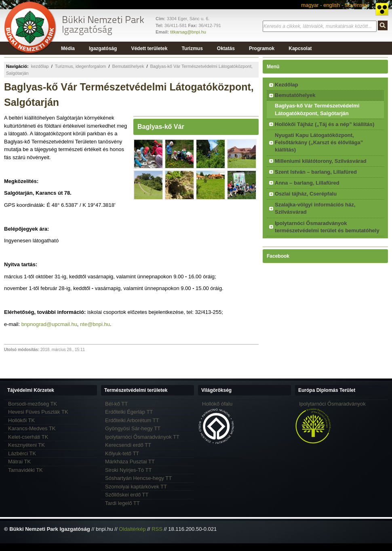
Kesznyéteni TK (26, 445)
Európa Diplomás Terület (327, 390)
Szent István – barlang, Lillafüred (316, 172)
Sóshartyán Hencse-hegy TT (138, 478)
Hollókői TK (21, 420)
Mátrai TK (19, 462)
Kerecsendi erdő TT (128, 445)
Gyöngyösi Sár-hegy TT (133, 428)
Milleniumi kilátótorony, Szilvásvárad (321, 161)
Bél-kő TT (116, 404)
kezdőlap (40, 66)
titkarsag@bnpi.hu (188, 32)
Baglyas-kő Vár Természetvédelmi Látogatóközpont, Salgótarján (317, 109)
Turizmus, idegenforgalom (81, 66)
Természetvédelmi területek (136, 390)
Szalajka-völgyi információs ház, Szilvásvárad (315, 208)
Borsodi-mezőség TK (33, 404)
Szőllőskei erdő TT (127, 495)
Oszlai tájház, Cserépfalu (306, 194)
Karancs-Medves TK (32, 428)
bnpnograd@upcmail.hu (49, 324)
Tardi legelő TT (122, 503)
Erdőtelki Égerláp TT (129, 412)
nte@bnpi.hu (95, 324)
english (332, 5)
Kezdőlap (287, 85)
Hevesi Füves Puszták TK (38, 412)
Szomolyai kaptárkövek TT (136, 487)
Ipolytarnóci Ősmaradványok (332, 404)
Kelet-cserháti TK (28, 437)
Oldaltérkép (132, 529)
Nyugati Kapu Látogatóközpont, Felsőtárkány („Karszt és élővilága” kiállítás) (319, 142)
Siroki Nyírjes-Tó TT (128, 470)
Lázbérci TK (22, 453)
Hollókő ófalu (217, 404)
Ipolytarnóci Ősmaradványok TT (142, 437)
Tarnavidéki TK (25, 470)
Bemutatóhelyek (128, 66)
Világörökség (216, 390)
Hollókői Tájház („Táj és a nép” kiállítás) (325, 124)
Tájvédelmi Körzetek (31, 390)
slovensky (356, 5)
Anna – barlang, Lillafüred (307, 183)
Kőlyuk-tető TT (122, 453)
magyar (310, 5)
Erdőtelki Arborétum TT (132, 420)
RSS (157, 529)
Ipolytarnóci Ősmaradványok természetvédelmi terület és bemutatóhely (327, 227)
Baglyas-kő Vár (161, 127)
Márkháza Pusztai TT (130, 462)
